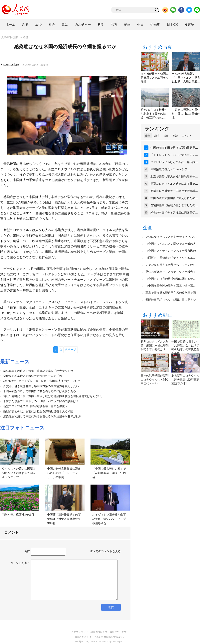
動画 (127, 25)
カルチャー (83, 25)
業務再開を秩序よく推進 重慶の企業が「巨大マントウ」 (40, 371)
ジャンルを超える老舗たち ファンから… (172, 265)
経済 (39, 25)
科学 (101, 25)
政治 (65, 25)
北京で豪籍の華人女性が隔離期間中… (174, 177)
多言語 (189, 25)
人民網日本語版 (10, 37)
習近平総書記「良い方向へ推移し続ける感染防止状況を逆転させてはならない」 (54, 396)
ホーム (11, 25)
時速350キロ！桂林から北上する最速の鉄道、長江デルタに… (154, 114)
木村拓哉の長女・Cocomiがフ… (170, 169)
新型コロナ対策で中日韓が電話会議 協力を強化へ (35, 406)
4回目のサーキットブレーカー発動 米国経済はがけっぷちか (42, 381)
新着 (25, 25)
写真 (114, 25)
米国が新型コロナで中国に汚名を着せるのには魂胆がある (40, 391)
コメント (187, 136)
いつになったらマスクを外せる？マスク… (172, 237)
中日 (140, 25)
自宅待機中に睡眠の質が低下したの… (174, 205)
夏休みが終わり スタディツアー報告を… (172, 272)
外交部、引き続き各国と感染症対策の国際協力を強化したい (41, 386)
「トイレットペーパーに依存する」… (174, 155)
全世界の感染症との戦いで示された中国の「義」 (34, 376)
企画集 (155, 25)
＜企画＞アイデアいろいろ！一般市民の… (172, 251)
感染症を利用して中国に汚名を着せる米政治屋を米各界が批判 (42, 416)
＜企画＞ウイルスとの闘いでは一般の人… (172, 244)
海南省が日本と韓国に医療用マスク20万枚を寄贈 (155, 78)
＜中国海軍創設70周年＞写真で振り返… (171, 286)
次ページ (71, 350)
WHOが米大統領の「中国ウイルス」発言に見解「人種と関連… (186, 78)
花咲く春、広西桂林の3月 (18, 515)
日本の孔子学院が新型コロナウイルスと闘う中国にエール (155, 380)
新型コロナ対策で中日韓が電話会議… (174, 191)
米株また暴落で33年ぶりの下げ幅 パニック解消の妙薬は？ (41, 401)
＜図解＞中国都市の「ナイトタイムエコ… (172, 258)
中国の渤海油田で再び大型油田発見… (174, 148)
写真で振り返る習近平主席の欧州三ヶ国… (172, 293)
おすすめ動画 (158, 315)
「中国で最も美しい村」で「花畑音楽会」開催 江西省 (109, 473)
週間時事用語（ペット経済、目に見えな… (172, 300)
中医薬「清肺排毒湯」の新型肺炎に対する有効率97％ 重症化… (65, 519)
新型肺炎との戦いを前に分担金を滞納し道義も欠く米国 (38, 411)
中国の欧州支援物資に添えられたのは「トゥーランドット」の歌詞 (64, 473)
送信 (111, 607)
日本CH (172, 25)
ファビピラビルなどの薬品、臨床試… (174, 162)
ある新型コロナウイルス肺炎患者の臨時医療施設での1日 (185, 380)
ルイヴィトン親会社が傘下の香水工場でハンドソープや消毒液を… (109, 519)
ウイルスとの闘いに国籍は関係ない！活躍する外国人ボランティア (19, 473)
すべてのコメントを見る (105, 551)
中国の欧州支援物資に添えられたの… (174, 198)
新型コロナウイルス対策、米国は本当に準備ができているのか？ (155, 346)
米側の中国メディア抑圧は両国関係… (174, 213)
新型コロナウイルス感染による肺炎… (174, 184)
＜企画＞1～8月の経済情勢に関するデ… (171, 279)
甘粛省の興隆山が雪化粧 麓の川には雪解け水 (186, 114)
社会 (52, 25)
